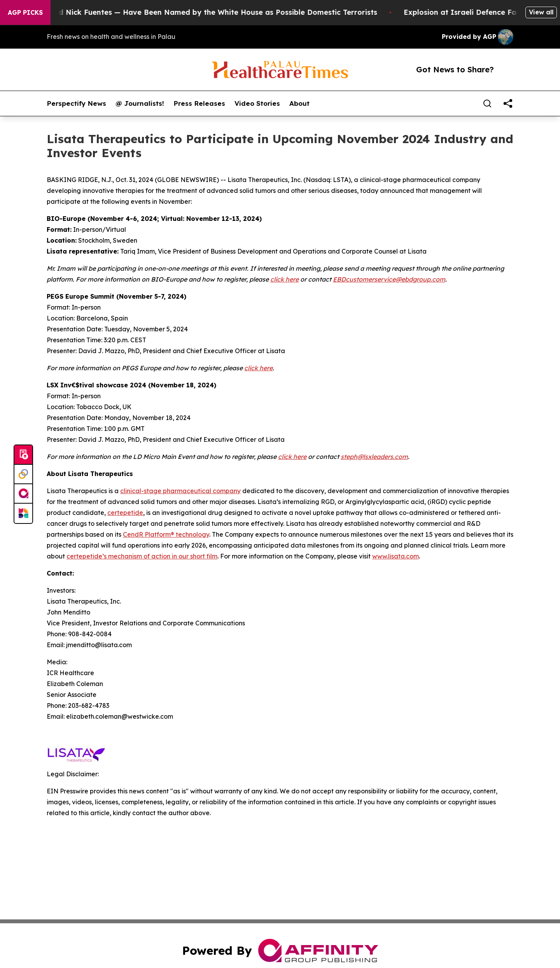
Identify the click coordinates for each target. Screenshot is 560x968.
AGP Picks (25, 12)
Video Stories (257, 103)
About (299, 103)
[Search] (487, 103)
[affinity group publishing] (23, 494)
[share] (508, 103)
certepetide (125, 513)
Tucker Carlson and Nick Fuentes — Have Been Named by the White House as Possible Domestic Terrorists (197, 12)
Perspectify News (76, 103)
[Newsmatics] (23, 513)
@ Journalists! (140, 103)
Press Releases (199, 103)
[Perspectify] (23, 474)
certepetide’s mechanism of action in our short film (142, 556)
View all (541, 12)
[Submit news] (23, 455)
